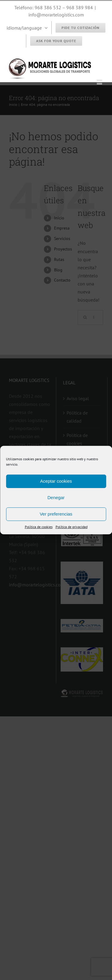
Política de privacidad (72, 526)
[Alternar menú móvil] (100, 82)
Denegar (56, 497)
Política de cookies (39, 526)
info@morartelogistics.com (56, 15)
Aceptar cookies (56, 481)
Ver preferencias (56, 514)
